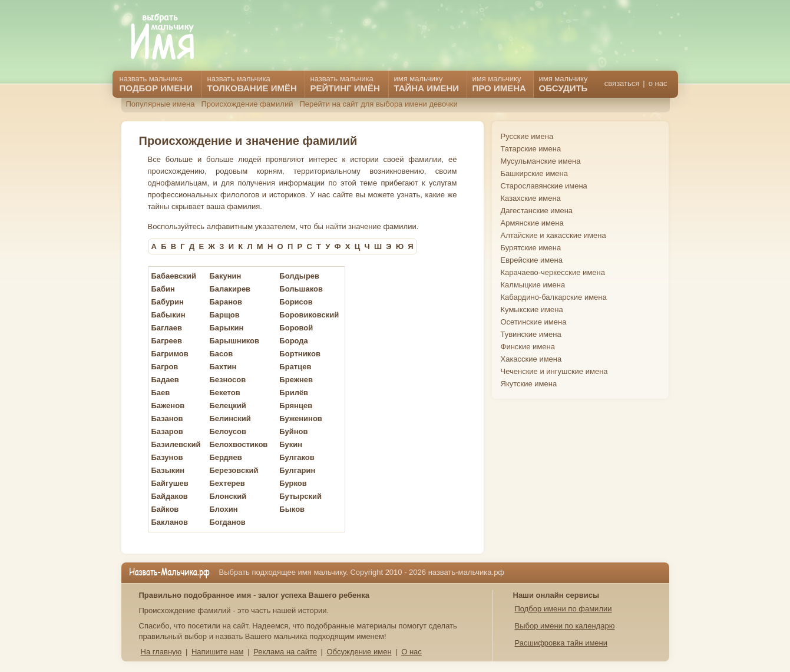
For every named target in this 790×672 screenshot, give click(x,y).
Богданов (227, 522)
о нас (658, 83)
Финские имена (528, 347)
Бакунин (225, 276)
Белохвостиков (238, 444)
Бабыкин (168, 315)
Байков (165, 509)
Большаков (301, 289)
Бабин (163, 289)
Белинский (230, 418)
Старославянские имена (544, 186)
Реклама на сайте (285, 652)
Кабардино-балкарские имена (554, 297)
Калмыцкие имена (533, 285)
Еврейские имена (532, 260)
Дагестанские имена (537, 211)
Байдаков (170, 496)
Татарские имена (531, 149)
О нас (411, 652)
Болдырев (299, 276)
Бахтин (223, 367)
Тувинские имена (531, 334)
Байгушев (170, 483)
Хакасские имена (531, 359)
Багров (165, 367)
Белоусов (228, 431)
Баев (161, 393)
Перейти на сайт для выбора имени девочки (378, 104)
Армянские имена (532, 223)
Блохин (223, 509)
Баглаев (167, 328)
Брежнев (296, 380)
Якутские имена (529, 384)
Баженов (168, 405)
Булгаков (297, 457)
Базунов (167, 457)
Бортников (300, 354)
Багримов (170, 354)
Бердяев (225, 457)
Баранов (226, 302)
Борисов (296, 302)
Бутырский (300, 496)
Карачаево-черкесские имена (553, 272)
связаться (622, 83)
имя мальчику (563, 84)
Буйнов (293, 431)
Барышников (234, 341)
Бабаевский (174, 276)
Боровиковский (309, 315)
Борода (293, 341)
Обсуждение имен (359, 652)
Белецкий (227, 405)
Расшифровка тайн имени (561, 643)
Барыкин (226, 328)
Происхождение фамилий (247, 104)
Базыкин (168, 470)
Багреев (167, 341)
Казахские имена (531, 198)
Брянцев (296, 405)
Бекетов (224, 393)
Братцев (295, 367)
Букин (291, 444)
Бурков (293, 483)
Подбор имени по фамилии (563, 609)
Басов (221, 354)
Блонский (228, 496)
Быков (292, 509)
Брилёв (294, 393)
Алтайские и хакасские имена (553, 235)
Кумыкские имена (532, 309)
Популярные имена (161, 104)
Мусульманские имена (541, 161)
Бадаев (165, 380)
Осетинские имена (534, 322)
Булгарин (297, 470)
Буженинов (300, 418)
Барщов (224, 315)
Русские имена (527, 136)
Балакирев (230, 289)
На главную (161, 652)
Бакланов (170, 522)
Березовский (234, 470)
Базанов (167, 418)
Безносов (227, 380)
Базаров (167, 431)
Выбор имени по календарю (565, 626)
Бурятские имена (531, 248)
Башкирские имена (535, 173)
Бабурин (168, 302)
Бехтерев (227, 483)
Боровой (296, 328)
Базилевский (176, 444)
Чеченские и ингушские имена (554, 371)
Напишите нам (218, 652)
